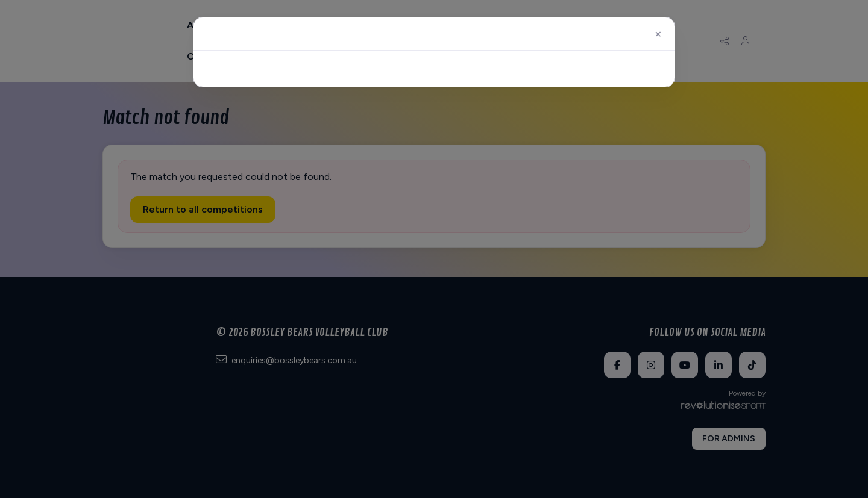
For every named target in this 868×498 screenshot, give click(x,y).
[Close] (658, 34)
